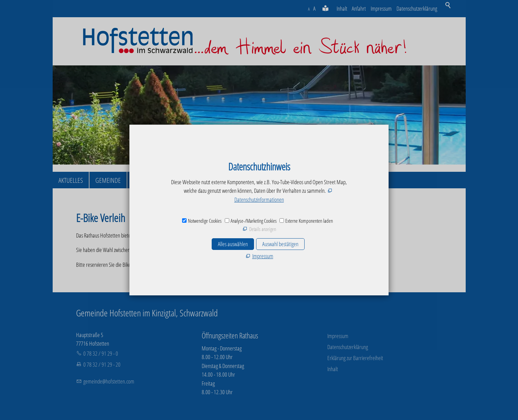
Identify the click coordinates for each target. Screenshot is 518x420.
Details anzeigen (263, 229)
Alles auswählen (233, 244)
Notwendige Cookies (205, 221)
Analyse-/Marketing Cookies (254, 221)
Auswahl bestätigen (280, 244)
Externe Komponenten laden (309, 221)
